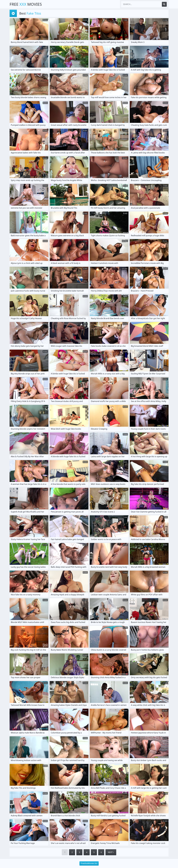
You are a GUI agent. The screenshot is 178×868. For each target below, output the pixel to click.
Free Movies (26, 4)
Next (111, 852)
